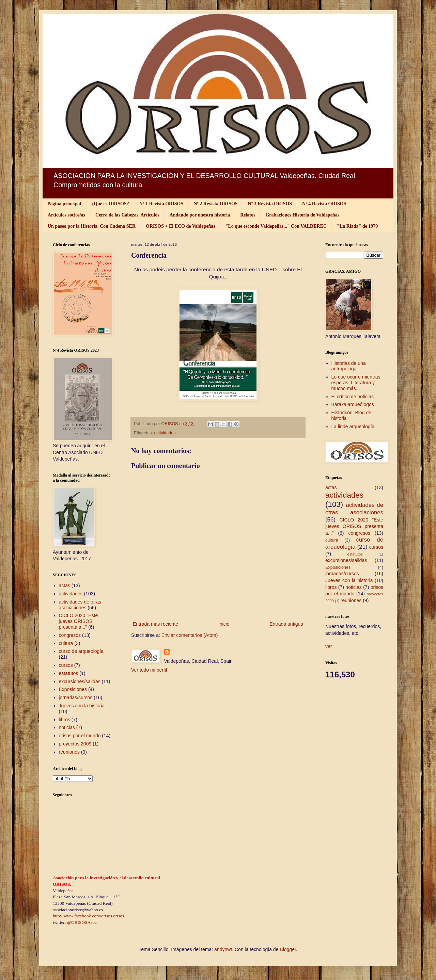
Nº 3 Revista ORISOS (270, 204)
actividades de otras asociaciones (80, 605)
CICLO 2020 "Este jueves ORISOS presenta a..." (79, 621)
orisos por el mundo (80, 736)
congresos (70, 635)
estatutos (69, 673)
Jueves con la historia (82, 706)
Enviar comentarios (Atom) (190, 635)
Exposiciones (73, 689)
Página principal (64, 204)
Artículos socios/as (66, 215)
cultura (66, 643)
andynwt (223, 949)
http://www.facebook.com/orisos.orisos (88, 916)
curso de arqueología (81, 651)
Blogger (288, 949)
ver (329, 646)
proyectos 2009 (75, 744)
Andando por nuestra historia (200, 215)
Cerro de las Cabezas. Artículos (127, 215)
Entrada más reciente (155, 624)
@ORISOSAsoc (82, 922)
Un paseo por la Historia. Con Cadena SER (92, 226)
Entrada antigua (286, 624)
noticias (67, 727)
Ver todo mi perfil (149, 670)
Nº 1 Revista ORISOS (161, 204)
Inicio (224, 624)
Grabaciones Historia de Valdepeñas (302, 215)
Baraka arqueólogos (353, 404)
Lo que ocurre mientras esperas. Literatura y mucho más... (356, 383)
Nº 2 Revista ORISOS (215, 204)
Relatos (248, 215)
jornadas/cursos (76, 697)
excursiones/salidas (80, 681)
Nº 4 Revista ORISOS (324, 204)
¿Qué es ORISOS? (110, 204)
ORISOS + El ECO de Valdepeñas (181, 226)
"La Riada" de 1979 (357, 226)
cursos (66, 665)
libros (65, 720)
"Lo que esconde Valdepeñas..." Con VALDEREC (276, 226)
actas (65, 585)
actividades (165, 433)
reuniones (69, 752)
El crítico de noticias (353, 397)
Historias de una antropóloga (349, 366)
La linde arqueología (353, 427)
